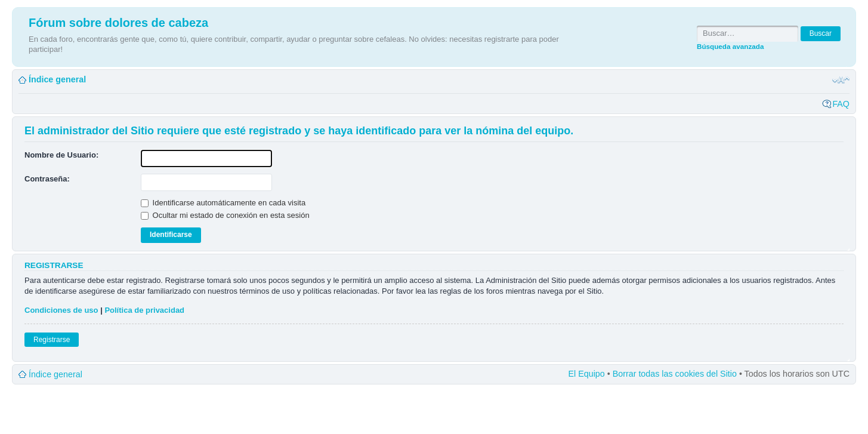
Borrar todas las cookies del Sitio (675, 374)
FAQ (841, 104)
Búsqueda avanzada (730, 46)
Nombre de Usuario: (61, 155)
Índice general (57, 79)
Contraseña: (47, 179)
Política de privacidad (144, 310)
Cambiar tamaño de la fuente (841, 80)
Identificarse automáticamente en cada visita (223, 203)
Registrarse (52, 340)
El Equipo (587, 374)
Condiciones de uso (61, 310)
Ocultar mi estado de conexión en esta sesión (225, 215)
